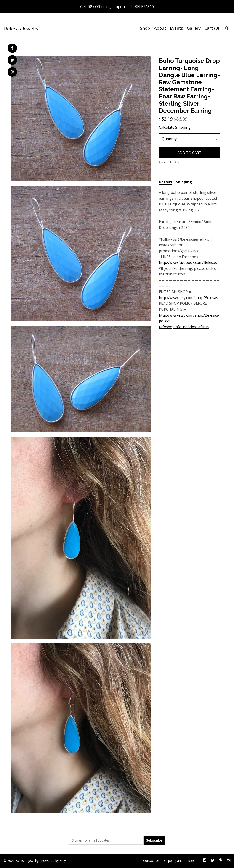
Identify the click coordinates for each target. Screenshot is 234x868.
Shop (145, 28)
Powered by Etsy (53, 861)
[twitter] (213, 861)
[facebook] (205, 861)
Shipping (184, 182)
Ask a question (169, 162)
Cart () (212, 28)
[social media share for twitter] (12, 61)
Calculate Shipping (175, 127)
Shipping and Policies (179, 861)
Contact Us (151, 861)
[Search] (227, 29)
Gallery (194, 28)
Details (165, 182)
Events (177, 28)
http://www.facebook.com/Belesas (188, 262)
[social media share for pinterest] (12, 72)
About (160, 28)
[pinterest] (221, 861)
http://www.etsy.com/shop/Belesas (188, 298)
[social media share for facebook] (12, 48)
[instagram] (229, 861)
